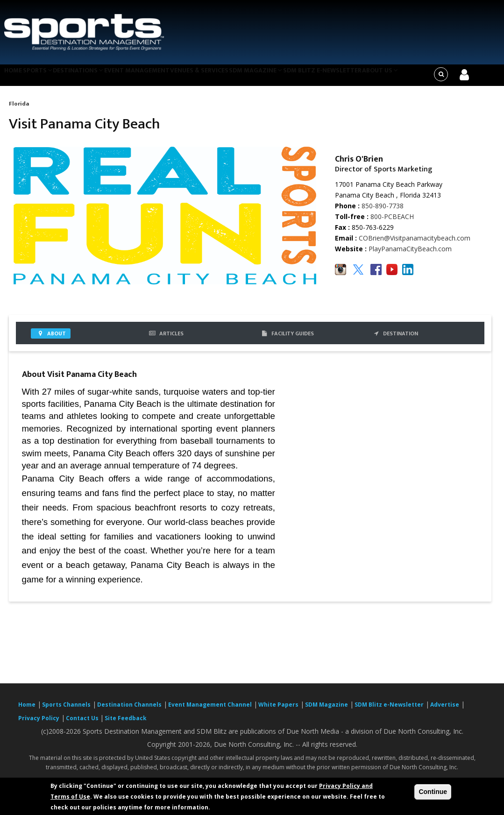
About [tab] (51, 339)
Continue (433, 792)
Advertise (445, 711)
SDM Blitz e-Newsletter (347, 78)
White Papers (278, 711)
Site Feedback (126, 724)
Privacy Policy (39, 724)
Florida (19, 109)
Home (15, 78)
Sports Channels (66, 711)
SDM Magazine (278, 78)
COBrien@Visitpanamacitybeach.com (415, 244)
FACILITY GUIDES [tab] (287, 339)
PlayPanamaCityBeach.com (410, 255)
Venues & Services (218, 78)
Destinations (91, 78)
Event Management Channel (210, 711)
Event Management (152, 78)
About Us (409, 78)
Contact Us (83, 724)
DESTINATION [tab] (395, 339)
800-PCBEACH (392, 222)
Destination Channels (129, 711)
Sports (45, 78)
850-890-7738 (383, 211)
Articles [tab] (166, 339)
